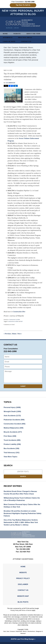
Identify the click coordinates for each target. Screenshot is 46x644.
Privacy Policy (23, 580)
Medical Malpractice (14, 428)
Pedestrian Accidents (14, 420)
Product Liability (12, 445)
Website (17, 34)
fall (22, 322)
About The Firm (34, 34)
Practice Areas (25, 38)
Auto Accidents (12, 416)
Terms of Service (27, 612)
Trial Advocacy (12, 453)
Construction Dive (19, 312)
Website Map (23, 598)
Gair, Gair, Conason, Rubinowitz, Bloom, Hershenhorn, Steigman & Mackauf (23, 634)
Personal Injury (12, 407)
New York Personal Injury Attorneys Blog (23, 24)
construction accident (13, 322)
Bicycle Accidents (13, 432)
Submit (23, 386)
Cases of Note (9, 42)
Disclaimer (23, 586)
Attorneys (8, 38)
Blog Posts (23, 604)
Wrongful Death (13, 412)
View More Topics (11, 457)
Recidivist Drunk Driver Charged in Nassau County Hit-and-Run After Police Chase (21, 493)
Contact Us (26, 42)
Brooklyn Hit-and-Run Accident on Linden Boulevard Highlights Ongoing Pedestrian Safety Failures (23, 514)
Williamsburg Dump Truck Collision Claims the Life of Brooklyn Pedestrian (22, 500)
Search (23, 477)
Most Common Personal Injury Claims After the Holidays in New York (22, 507)
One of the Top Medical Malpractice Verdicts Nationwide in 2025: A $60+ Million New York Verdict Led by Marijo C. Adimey (21, 524)
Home (5, 34)
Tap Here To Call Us (23, 5)
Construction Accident (15, 320)
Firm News (10, 437)
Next (20, 334)
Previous (7, 334)
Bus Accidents (12, 449)
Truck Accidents (12, 441)
